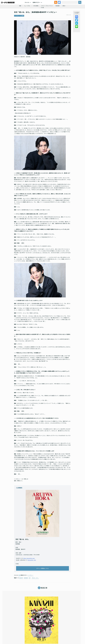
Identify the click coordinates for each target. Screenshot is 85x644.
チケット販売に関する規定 (21, 631)
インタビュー (17, 25)
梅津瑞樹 (26, 575)
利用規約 (12, 631)
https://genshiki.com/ (29, 552)
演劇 (16, 14)
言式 (30, 575)
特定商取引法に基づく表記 (74, 631)
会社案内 (45, 633)
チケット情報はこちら (43, 564)
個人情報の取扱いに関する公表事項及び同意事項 (39, 631)
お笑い (62, 14)
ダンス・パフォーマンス (44, 14)
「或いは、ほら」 (35, 575)
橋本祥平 (21, 575)
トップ (7, 631)
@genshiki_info (32, 554)
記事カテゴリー (37, 6)
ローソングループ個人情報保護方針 (59, 631)
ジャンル (27, 6)
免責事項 (40, 633)
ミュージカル (23, 14)
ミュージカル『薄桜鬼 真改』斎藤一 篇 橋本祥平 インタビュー (69, 613)
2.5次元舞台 (32, 14)
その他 (68, 14)
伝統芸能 (55, 14)
